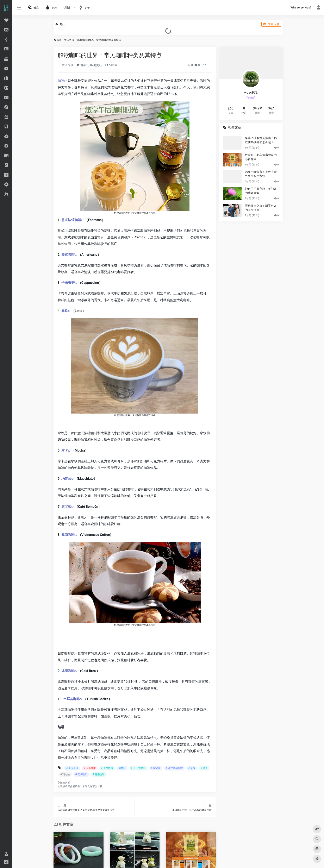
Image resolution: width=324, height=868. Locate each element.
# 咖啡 (122, 768)
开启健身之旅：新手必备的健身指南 (261, 208)
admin (111, 65)
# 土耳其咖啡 (138, 768)
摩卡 (65, 450)
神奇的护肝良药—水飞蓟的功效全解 (260, 191)
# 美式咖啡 (81, 774)
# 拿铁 (192, 768)
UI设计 (68, 7)
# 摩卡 (204, 768)
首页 (59, 40)
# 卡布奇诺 (107, 768)
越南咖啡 (68, 535)
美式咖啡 (68, 255)
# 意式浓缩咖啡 (174, 768)
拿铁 (65, 311)
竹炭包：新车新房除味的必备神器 (261, 157)
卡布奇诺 (68, 283)
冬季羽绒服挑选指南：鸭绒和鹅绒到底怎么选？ (261, 140)
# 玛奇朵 (65, 774)
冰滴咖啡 (68, 671)
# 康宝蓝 (156, 768)
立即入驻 (271, 24)
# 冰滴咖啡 (89, 768)
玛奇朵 (66, 479)
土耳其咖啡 (71, 699)
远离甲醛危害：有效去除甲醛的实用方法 (261, 174)
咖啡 (61, 81)
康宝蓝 (66, 507)
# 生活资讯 (72, 768)
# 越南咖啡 (99, 774)
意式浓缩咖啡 (71, 220)
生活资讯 (69, 40)
